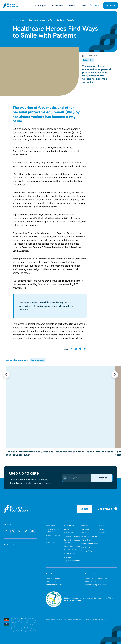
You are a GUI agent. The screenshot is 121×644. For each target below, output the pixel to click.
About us (85, 525)
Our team (85, 529)
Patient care (50, 542)
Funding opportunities (90, 544)
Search (102, 533)
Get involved (69, 525)
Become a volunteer (71, 550)
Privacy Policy (87, 551)
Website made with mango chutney (97, 619)
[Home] (14, 20)
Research (49, 539)
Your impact (38, 360)
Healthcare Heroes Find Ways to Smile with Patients (51, 20)
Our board (85, 533)
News (84, 5)
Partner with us (69, 553)
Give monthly (69, 533)
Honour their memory (72, 546)
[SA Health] (7, 552)
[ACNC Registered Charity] (54, 606)
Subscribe (102, 478)
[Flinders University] (7, 562)
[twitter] (26, 531)
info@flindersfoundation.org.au (96, 578)
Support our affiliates (72, 561)
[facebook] (13, 531)
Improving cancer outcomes (52, 530)
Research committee (89, 536)
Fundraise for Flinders (72, 536)
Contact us (86, 547)
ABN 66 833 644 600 (74, 619)
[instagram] (19, 531)
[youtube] (32, 531)
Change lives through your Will (72, 541)
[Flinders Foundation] (11, 5)
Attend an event (70, 557)
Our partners (86, 540)
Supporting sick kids (53, 535)
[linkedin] (6, 531)
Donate (111, 5)
